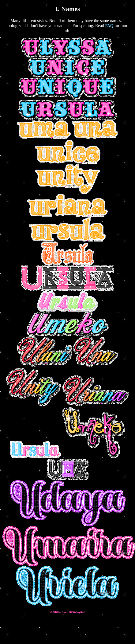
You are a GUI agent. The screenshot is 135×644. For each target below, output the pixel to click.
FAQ (109, 26)
